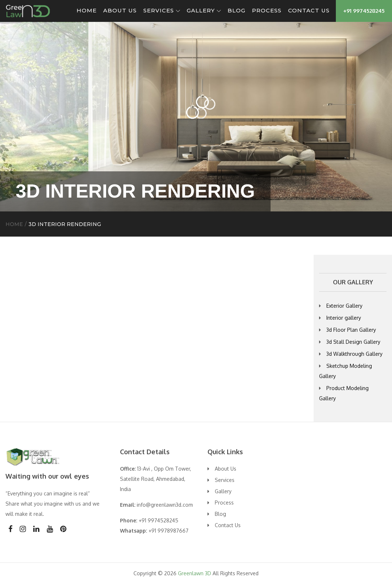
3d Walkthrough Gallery (354, 354)
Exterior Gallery (344, 306)
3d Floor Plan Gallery (351, 330)
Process (267, 10)
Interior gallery (344, 318)
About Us (120, 10)
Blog (236, 10)
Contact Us (309, 10)
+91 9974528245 (364, 11)
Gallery (204, 10)
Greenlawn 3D (195, 573)
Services (162, 10)
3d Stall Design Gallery (353, 342)
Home (87, 10)
